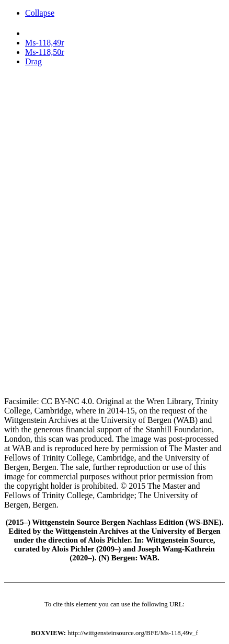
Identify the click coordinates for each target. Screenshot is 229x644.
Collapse (40, 13)
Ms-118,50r (45, 52)
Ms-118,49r (45, 43)
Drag (33, 61)
